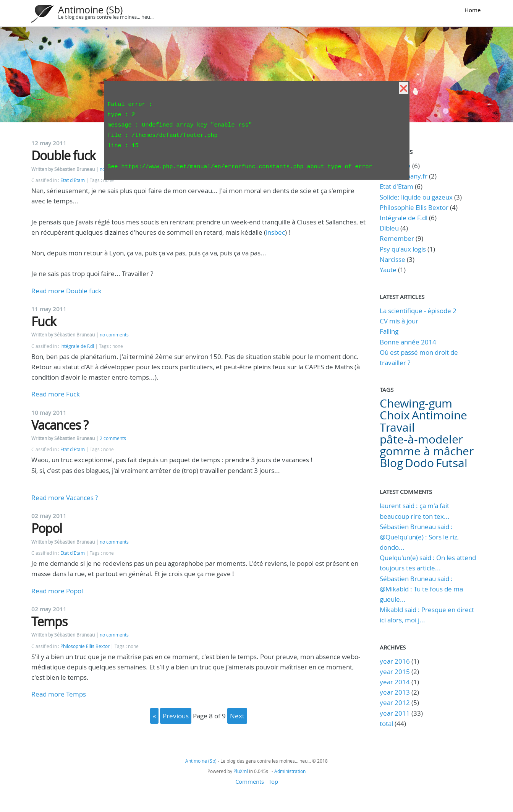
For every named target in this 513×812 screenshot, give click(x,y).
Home (473, 10)
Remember (397, 238)
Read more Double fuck (66, 291)
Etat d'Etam (73, 180)
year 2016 (395, 661)
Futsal (452, 463)
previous (176, 716)
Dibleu (389, 228)
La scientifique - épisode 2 (418, 311)
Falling (389, 331)
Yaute (388, 270)
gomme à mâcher (427, 451)
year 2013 (395, 692)
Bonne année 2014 (408, 342)
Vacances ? (60, 425)
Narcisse (392, 259)
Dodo (419, 463)
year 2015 (395, 672)
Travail (397, 427)
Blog (391, 463)
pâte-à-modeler (421, 439)
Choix (395, 415)
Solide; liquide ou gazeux (416, 197)
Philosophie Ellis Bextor (85, 646)
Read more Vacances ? (65, 498)
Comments (250, 781)
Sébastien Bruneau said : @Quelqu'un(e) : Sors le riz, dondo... (419, 537)
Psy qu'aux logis (403, 249)
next (237, 716)
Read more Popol (57, 591)
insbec (275, 232)
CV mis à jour (399, 321)
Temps (49, 621)
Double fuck (63, 155)
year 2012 (395, 702)
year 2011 (395, 713)
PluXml (241, 771)
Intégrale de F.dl (77, 346)
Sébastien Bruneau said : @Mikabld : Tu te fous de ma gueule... (421, 589)
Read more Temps (59, 694)
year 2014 (395, 682)
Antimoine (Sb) (90, 10)
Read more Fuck (56, 394)
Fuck (44, 321)
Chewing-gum (416, 403)
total (387, 723)
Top (273, 781)
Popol (47, 528)
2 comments (113, 438)
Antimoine (439, 415)
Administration (290, 771)
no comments (114, 335)
